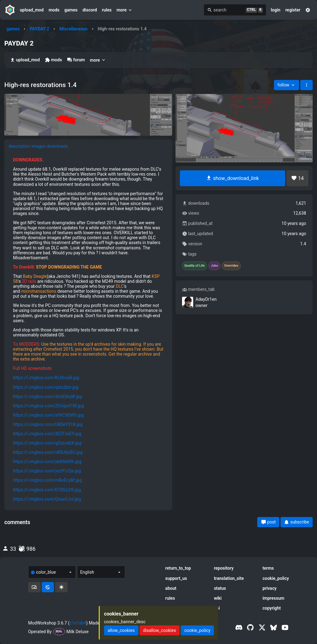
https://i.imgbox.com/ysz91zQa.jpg (47, 471)
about (171, 588)
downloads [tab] (57, 146)
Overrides (231, 266)
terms (268, 568)
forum (76, 60)
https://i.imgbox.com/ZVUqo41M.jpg (48, 406)
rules (107, 10)
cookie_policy (276, 578)
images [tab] (39, 146)
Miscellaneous (74, 29)
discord (90, 10)
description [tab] (20, 146)
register (293, 10)
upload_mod (32, 10)
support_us (176, 578)
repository (224, 568)
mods (54, 10)
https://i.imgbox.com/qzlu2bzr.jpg (46, 387)
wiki (218, 598)
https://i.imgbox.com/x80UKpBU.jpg (48, 452)
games (71, 10)
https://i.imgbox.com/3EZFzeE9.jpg (47, 434)
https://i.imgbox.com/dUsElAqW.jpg (48, 396)
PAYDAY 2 (39, 29)
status (220, 588)
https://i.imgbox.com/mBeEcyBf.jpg (47, 480)
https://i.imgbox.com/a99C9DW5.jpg (48, 415)
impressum (274, 598)
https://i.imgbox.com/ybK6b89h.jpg (47, 462)
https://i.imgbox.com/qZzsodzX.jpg (47, 443)
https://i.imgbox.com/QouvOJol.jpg (47, 499)
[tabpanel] (88, 329)
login (276, 10)
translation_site (229, 578)
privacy (269, 588)
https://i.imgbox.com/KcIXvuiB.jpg (46, 378)
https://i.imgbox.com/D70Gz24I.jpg (47, 490)
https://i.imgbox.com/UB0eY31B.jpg (48, 424)
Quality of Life (195, 266)
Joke (214, 266)
